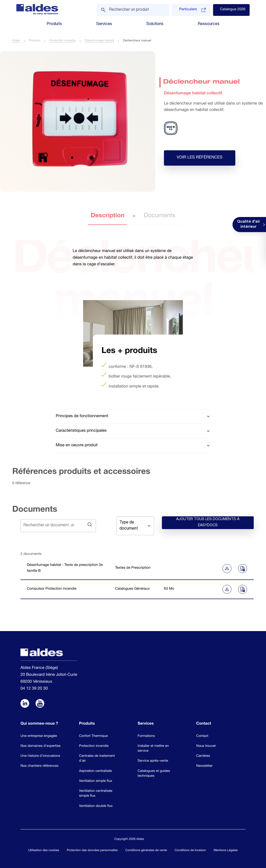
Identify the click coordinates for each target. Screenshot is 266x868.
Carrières (203, 756)
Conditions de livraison (190, 851)
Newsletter (204, 766)
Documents (159, 216)
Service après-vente (153, 761)
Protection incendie (63, 41)
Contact (202, 736)
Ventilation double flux (96, 806)
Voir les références (200, 158)
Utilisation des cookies (44, 851)
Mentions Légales (226, 851)
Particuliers (192, 10)
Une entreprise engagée (39, 736)
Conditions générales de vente (146, 851)
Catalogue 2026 (233, 10)
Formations (146, 736)
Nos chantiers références (40, 766)
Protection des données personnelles (92, 851)
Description (107, 216)
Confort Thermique (93, 736)
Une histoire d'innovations (40, 756)
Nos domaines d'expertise (40, 746)
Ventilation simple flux (96, 781)
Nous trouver (206, 746)
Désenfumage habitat (99, 41)
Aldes (16, 41)
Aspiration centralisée (96, 771)
